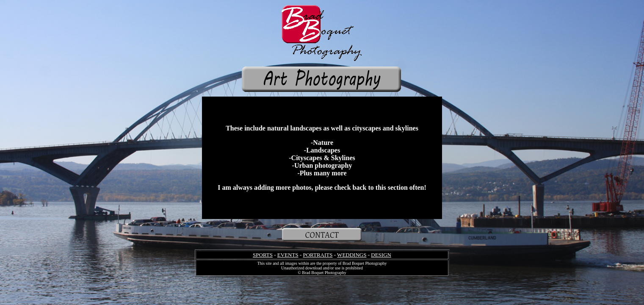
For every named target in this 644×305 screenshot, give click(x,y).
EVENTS (288, 255)
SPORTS (263, 255)
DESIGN (381, 255)
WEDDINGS (352, 255)
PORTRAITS (318, 255)
